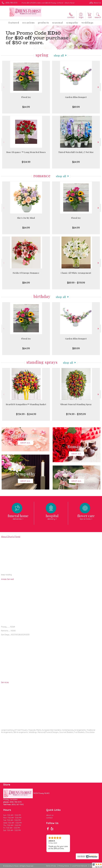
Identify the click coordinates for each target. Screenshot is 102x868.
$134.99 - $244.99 (26, 414)
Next (99, 87)
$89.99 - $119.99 (76, 283)
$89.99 (76, 107)
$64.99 (26, 107)
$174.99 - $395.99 (76, 414)
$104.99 (26, 162)
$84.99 (26, 283)
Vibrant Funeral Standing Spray (76, 404)
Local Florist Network (79, 866)
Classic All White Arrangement (76, 273)
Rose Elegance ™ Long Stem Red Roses (26, 152)
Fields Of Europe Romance (26, 273)
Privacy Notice (64, 866)
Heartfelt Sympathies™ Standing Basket (26, 404)
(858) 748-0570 (11, 3)
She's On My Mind (26, 218)
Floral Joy (26, 97)
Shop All (59, 55)
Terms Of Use (51, 866)
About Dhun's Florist (11, 537)
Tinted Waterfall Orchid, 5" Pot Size (76, 152)
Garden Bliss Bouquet (76, 97)
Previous (3, 87)
